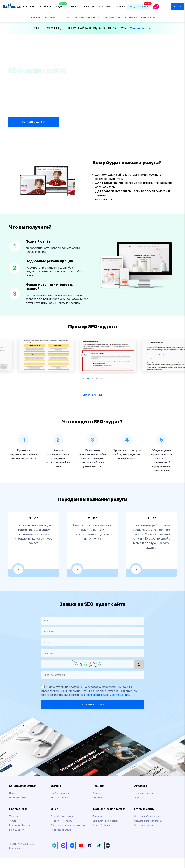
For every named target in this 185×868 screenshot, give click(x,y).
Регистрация (65, 826)
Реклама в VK (17, 840)
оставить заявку (93, 715)
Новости (55, 831)
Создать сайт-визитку (147, 826)
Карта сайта (16, 858)
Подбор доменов (60, 803)
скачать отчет (92, 399)
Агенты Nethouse (102, 836)
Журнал (138, 808)
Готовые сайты (144, 819)
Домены (56, 796)
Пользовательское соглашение (68, 836)
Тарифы (13, 826)
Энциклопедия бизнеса (106, 831)
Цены (12, 803)
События (98, 796)
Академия (141, 796)
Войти (178, 7)
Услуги (13, 831)
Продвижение (18, 819)
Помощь (97, 826)
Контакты (67, 831)
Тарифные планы (143, 803)
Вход (54, 826)
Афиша (96, 803)
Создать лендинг (144, 836)
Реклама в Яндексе (20, 836)
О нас (54, 819)
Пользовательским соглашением (108, 705)
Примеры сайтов (18, 808)
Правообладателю (61, 840)
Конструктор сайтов (23, 796)
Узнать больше (140, 28)
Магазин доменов (61, 808)
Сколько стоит (101, 808)
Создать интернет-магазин (149, 831)
